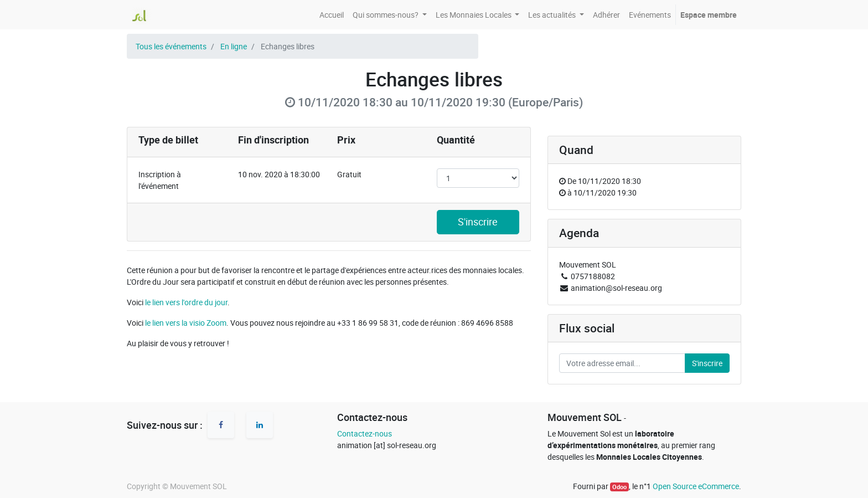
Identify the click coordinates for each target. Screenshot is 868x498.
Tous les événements (171, 46)
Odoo (619, 487)
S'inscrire (478, 222)
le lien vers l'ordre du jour (186, 302)
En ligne (234, 46)
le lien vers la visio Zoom (186, 323)
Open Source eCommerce (696, 486)
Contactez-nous (365, 433)
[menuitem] (332, 15)
